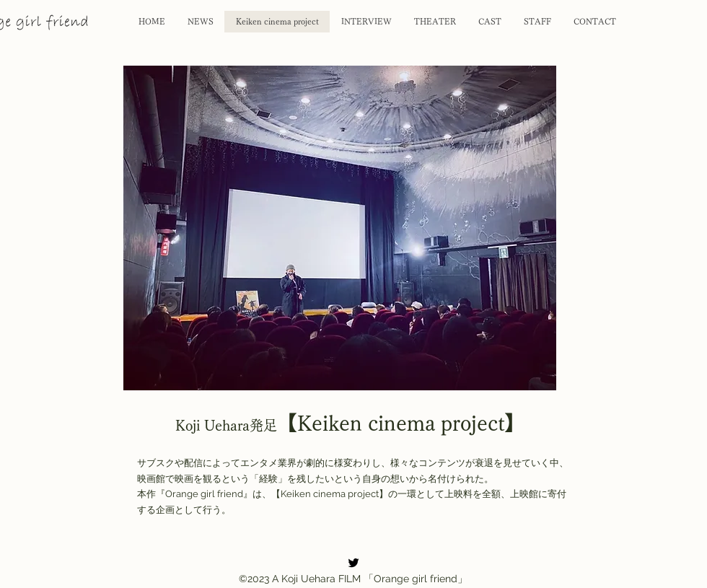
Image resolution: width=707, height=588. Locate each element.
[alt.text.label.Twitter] (353, 563)
